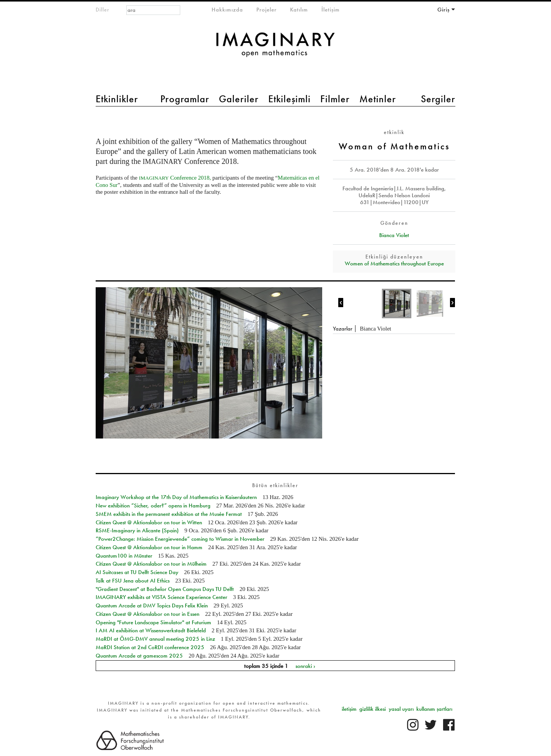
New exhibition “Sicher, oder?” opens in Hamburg (153, 506)
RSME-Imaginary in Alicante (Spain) (137, 530)
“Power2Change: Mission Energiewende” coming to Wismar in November (180, 539)
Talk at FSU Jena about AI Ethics (133, 581)
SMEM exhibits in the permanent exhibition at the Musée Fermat (169, 514)
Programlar (185, 99)
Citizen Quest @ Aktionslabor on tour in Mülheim (151, 564)
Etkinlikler (117, 99)
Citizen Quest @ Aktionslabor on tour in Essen (148, 614)
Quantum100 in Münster (124, 556)
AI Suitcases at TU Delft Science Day (137, 572)
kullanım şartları (434, 709)
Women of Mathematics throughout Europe (394, 263)
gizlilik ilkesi (372, 709)
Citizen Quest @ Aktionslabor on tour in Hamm (149, 547)
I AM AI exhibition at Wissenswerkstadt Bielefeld (151, 630)
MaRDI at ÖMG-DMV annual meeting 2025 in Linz (155, 639)
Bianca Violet (394, 235)
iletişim (349, 709)
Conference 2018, (175, 178)
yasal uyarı (401, 709)
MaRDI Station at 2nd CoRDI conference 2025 (150, 647)
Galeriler (239, 99)
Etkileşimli (289, 99)
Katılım (299, 10)
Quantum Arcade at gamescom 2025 (139, 656)
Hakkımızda (227, 10)
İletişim (331, 10)
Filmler (335, 99)
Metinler (378, 99)
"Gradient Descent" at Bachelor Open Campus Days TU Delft (165, 589)
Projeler (267, 10)
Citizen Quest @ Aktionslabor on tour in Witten (149, 522)
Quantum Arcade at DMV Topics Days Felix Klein (152, 605)
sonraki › (305, 666)
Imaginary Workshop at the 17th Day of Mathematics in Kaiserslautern (176, 497)
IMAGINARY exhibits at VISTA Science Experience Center (161, 597)
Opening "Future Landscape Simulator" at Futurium (153, 622)
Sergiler (438, 99)
